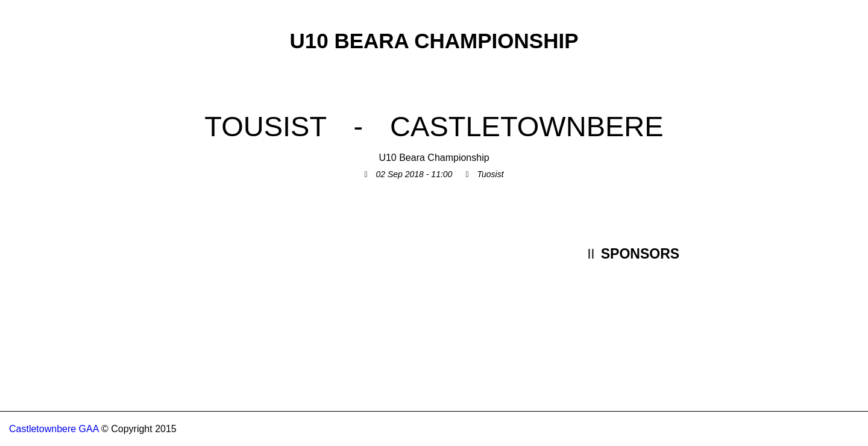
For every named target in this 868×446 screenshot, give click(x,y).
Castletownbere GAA (54, 429)
